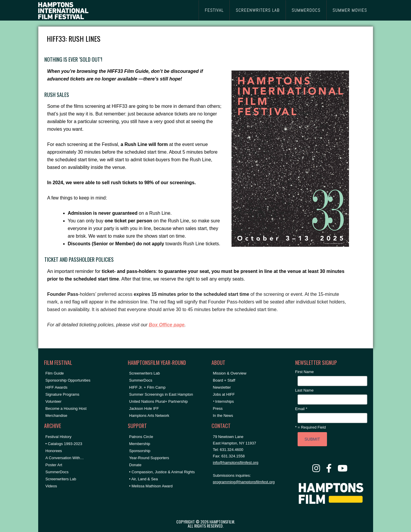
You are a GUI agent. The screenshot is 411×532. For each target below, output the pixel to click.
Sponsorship (140, 451)
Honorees (54, 451)
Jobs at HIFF (224, 394)
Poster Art (54, 465)
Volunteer (54, 401)
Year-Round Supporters (149, 458)
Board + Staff (224, 380)
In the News (223, 416)
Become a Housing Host (66, 408)
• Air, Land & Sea (144, 479)
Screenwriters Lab (61, 479)
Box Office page (167, 325)
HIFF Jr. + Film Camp (147, 387)
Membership (140, 444)
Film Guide (55, 373)
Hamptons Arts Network (149, 416)
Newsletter (222, 387)
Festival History (59, 437)
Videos (51, 486)
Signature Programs (63, 394)
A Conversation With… (65, 458)
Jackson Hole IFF (144, 408)
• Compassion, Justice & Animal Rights (162, 472)
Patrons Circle (141, 437)
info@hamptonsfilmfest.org (236, 463)
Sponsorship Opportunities (68, 380)
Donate (135, 465)
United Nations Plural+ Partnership (159, 401)
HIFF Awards (57, 387)
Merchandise (56, 416)
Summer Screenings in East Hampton (161, 394)
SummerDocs (57, 472)
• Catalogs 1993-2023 (64, 444)
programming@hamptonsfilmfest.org (244, 482)
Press (218, 408)
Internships (225, 401)
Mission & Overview (230, 373)
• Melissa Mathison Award (151, 486)
